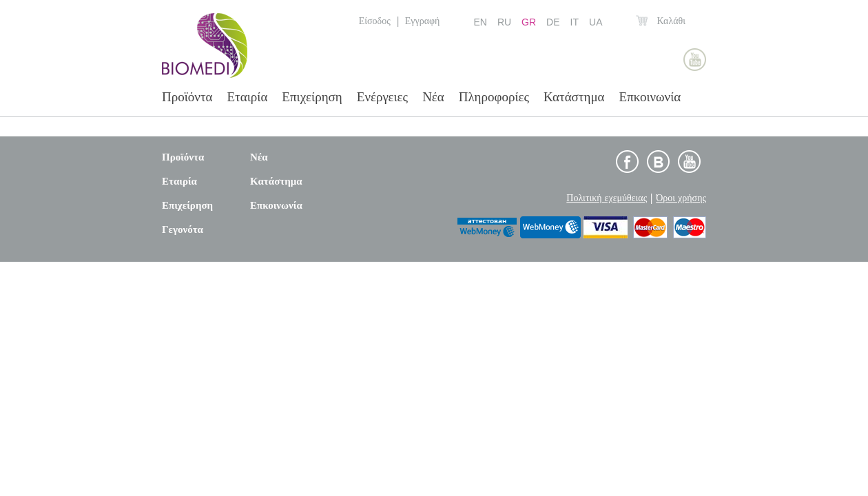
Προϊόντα (187, 97)
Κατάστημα (574, 97)
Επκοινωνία (650, 97)
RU (504, 22)
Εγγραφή (423, 21)
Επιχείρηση (312, 97)
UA (596, 22)
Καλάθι (671, 21)
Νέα (433, 97)
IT (575, 22)
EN (480, 22)
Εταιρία (248, 97)
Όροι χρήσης (681, 198)
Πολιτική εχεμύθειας (607, 198)
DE (553, 22)
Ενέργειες (382, 97)
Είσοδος (375, 21)
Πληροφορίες (494, 97)
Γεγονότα (183, 229)
